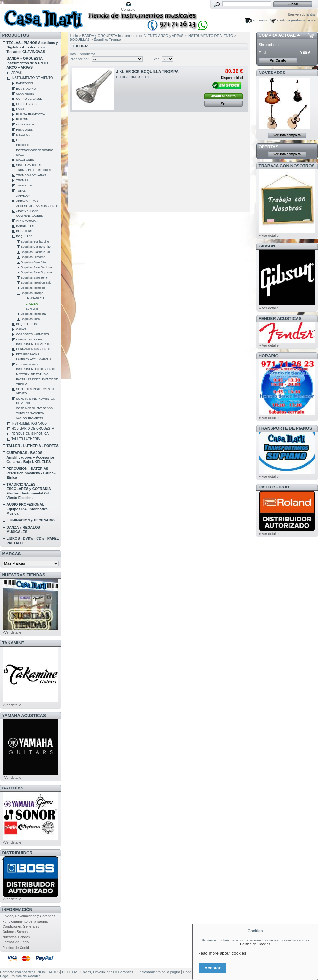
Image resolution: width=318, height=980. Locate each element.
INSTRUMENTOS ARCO (29, 423)
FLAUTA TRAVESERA (30, 114)
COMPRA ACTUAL (277, 35)
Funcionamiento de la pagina (25, 921)
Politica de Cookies (18, 948)
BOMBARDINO (26, 89)
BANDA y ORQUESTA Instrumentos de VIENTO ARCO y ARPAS (27, 63)
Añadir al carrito (223, 96)
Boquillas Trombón (33, 288)
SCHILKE (32, 309)
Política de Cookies (255, 944)
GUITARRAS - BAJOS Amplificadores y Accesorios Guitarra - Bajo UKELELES (31, 457)
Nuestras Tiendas (16, 937)
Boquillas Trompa (32, 293)
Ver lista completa (287, 135)
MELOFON (23, 135)
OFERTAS (269, 147)
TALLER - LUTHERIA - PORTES (33, 446)
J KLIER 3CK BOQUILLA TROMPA (147, 72)
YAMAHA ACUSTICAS (24, 715)
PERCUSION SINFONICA (30, 434)
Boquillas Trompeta (33, 314)
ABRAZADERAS (27, 201)
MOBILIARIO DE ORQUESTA (33, 429)
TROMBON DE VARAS (31, 175)
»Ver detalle (12, 632)
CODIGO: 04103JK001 (133, 77)
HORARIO (269, 356)
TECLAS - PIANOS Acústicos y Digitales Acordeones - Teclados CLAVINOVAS (32, 47)
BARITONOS (25, 83)
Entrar (311, 14)
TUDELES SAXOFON (30, 413)
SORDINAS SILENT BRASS (34, 408)
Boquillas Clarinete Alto (36, 247)
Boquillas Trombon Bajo (36, 283)
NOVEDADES (272, 73)
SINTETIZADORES (29, 165)
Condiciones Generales (21, 926)
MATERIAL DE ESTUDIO (32, 374)
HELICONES (24, 130)
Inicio (74, 36)
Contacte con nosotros (18, 972)
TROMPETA (24, 185)
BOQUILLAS (24, 236)
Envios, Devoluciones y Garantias (29, 916)
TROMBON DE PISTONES (33, 170)
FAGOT (21, 109)
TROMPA (22, 180)
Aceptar (213, 968)
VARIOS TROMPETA (30, 418)
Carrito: (282, 20)
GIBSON (267, 246)
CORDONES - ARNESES (33, 334)
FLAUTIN (22, 119)
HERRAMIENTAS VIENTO (33, 349)
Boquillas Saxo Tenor (34, 278)
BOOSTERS (24, 231)
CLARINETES (25, 94)
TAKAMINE (13, 643)
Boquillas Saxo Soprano (36, 272)
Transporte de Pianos (285, 428)
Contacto (128, 9)
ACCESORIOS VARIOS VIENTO (37, 206)
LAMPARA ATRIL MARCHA (34, 359)
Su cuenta (260, 20)
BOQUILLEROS (26, 324)
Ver (156, 59)
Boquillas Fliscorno (33, 257)
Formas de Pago (16, 942)
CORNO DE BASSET (30, 99)
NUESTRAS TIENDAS (24, 575)
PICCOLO (23, 145)
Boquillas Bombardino (35, 242)
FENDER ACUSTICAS (280, 318)
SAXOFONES (25, 160)
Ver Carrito (278, 60)
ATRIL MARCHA (27, 221)
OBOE (20, 140)
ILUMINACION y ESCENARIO (31, 520)
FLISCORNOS (25, 125)
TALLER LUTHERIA (25, 439)
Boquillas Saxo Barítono (36, 267)
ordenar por (80, 59)
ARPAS (17, 73)
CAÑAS (21, 329)
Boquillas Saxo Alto (33, 262)
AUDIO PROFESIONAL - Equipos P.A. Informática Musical (27, 509)
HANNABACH (35, 298)
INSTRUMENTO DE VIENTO (32, 78)
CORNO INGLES (27, 104)
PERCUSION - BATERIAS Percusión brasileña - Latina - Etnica (31, 473)
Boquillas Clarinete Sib (35, 252)
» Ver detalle (269, 236)
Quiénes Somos (15, 932)
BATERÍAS (13, 788)
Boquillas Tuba (30, 319)
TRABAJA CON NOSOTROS (287, 166)
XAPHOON (23, 196)
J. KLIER (32, 304)
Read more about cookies (222, 953)
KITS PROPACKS (28, 354)
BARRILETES (25, 226)
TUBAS (21, 191)
